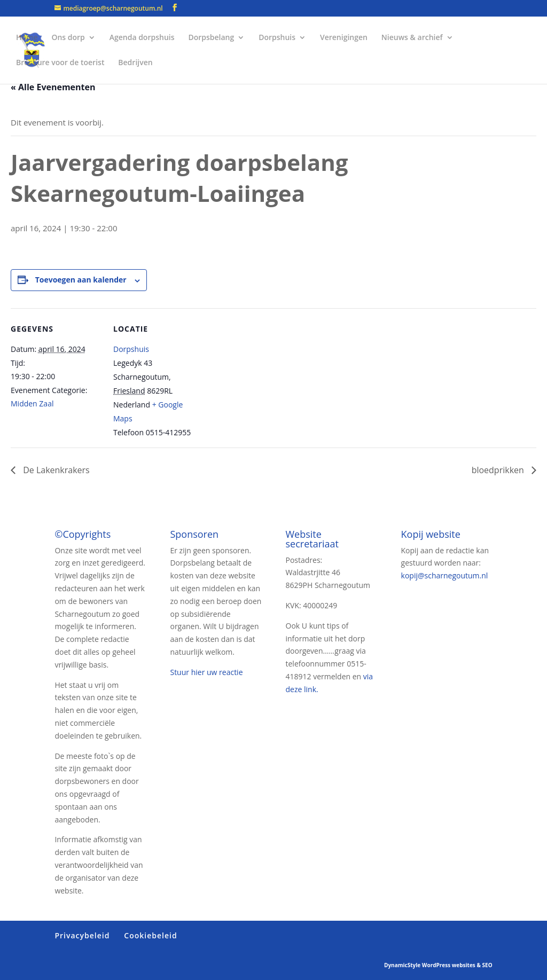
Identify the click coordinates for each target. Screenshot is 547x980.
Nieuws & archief (412, 38)
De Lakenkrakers (55, 470)
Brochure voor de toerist (60, 63)
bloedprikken (499, 470)
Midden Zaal (32, 403)
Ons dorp (68, 38)
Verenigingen (344, 38)
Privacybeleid (82, 935)
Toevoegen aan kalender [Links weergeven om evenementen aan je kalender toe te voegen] (81, 280)
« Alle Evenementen (53, 87)
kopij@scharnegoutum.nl (445, 575)
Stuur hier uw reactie (206, 672)
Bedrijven (135, 63)
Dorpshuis (277, 38)
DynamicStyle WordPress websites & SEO (438, 965)
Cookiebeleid (150, 935)
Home (27, 38)
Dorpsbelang (211, 38)
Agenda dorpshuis (142, 38)
